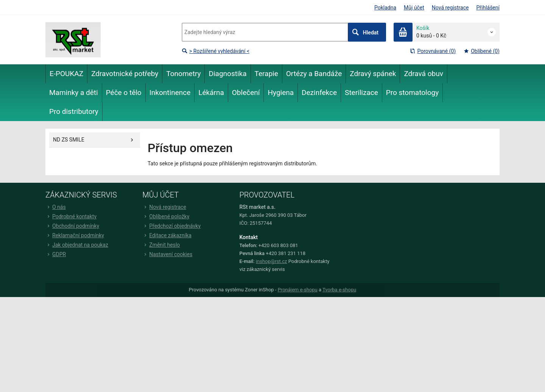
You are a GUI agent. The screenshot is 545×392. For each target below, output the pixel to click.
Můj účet (414, 8)
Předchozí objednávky (171, 226)
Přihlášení (488, 8)
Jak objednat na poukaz (77, 245)
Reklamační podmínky (75, 235)
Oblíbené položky (166, 216)
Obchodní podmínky (72, 226)
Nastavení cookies (167, 254)
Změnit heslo (161, 245)
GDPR (56, 254)
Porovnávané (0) (433, 51)
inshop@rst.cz (272, 261)
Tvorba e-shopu (339, 290)
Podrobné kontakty (71, 216)
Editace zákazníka (167, 235)
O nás (56, 207)
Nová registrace (450, 8)
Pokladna (385, 8)
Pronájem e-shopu (298, 290)
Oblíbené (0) (481, 51)
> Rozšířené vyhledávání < (216, 51)
